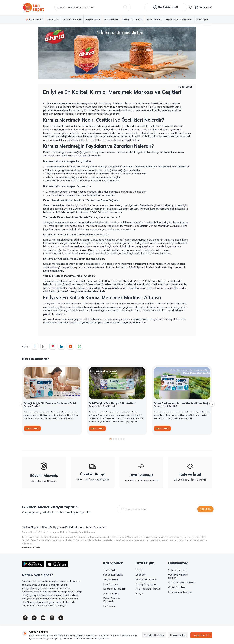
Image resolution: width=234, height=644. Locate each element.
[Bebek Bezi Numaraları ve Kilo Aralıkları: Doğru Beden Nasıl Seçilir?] (182, 383)
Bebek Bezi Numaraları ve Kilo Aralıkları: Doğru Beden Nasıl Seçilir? (182, 405)
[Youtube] (43, 618)
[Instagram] (52, 618)
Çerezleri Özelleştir (154, 635)
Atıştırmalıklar (93, 19)
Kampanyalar (34, 19)
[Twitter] (34, 618)
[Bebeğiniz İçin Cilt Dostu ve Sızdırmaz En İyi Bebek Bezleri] (52, 383)
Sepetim (140, 575)
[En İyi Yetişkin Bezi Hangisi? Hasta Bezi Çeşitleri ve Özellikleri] (117, 383)
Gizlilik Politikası (177, 587)
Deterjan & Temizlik (132, 19)
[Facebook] (25, 618)
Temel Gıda (53, 19)
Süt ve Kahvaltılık (72, 19)
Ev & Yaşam (202, 19)
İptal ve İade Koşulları (180, 592)
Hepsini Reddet (178, 635)
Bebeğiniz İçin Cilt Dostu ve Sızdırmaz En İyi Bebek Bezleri (50, 405)
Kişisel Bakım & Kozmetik (179, 19)
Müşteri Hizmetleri (146, 579)
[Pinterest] (61, 618)
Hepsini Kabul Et (201, 635)
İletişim (140, 594)
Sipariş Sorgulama (146, 584)
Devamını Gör (32, 428)
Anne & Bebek (154, 19)
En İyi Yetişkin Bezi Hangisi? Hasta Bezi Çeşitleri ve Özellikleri (112, 405)
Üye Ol (139, 570)
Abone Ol (205, 509)
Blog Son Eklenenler (35, 359)
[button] (110, 439)
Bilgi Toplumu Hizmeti (148, 589)
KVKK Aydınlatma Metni (182, 583)
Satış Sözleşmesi (178, 570)
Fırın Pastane (111, 19)
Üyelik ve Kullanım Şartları (178, 576)
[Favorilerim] (191, 7)
